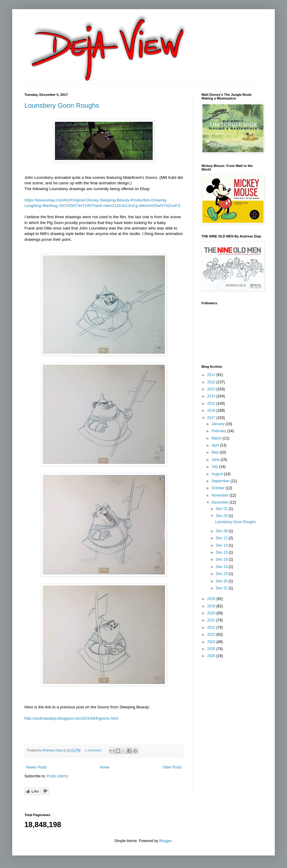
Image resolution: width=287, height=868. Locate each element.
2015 (212, 403)
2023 (212, 635)
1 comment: (94, 750)
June (216, 460)
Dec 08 (222, 531)
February (219, 431)
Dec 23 (222, 574)
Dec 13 (222, 545)
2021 (212, 620)
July (215, 467)
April (216, 445)
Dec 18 (222, 559)
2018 (212, 599)
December (221, 502)
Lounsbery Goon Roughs (62, 105)
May (216, 452)
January (219, 424)
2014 (212, 396)
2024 (212, 642)
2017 (212, 418)
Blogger (165, 841)
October (219, 488)
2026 (212, 656)
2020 (212, 613)
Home (105, 767)
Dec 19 (222, 567)
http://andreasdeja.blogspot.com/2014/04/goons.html (71, 718)
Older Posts (172, 767)
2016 (212, 410)
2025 (212, 649)
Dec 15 (222, 552)
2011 (212, 375)
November (221, 495)
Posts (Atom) (57, 776)
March (217, 438)
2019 (212, 606)
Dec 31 (222, 588)
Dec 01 (222, 509)
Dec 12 (222, 538)
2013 (212, 389)
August (218, 474)
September (221, 481)
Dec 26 (222, 581)
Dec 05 (222, 516)
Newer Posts (36, 767)
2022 (212, 627)
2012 (212, 382)
